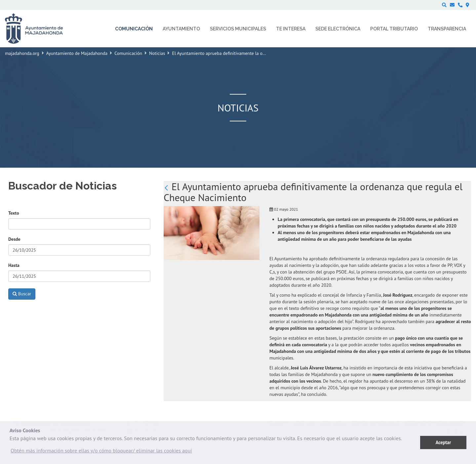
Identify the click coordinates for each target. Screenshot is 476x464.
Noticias (157, 53)
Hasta (14, 265)
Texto (14, 213)
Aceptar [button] (443, 442)
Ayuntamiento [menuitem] (181, 29)
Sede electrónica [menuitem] (338, 29)
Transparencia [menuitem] (447, 29)
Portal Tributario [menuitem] (394, 29)
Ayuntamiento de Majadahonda (77, 53)
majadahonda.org (22, 53)
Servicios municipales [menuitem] (238, 29)
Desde (14, 239)
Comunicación (128, 53)
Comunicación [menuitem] (134, 29)
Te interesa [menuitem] (291, 29)
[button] (101, 452)
